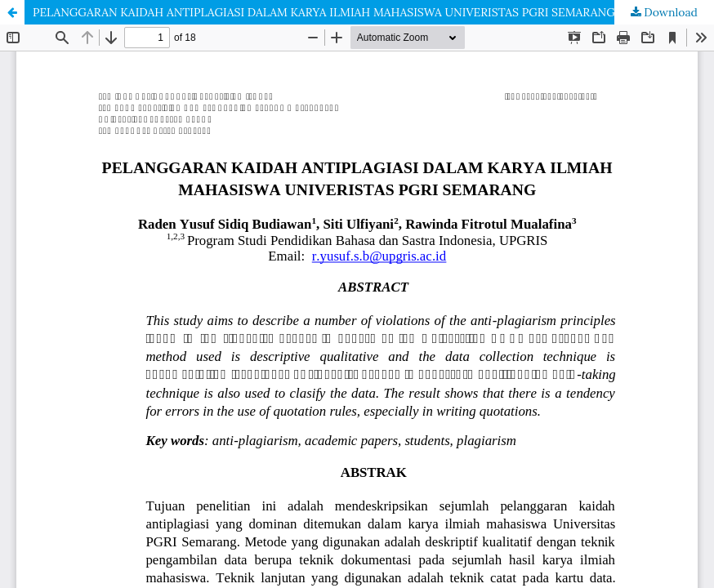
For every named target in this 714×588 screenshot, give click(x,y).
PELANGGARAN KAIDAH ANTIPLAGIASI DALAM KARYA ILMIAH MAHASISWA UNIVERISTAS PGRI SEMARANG (324, 12)
